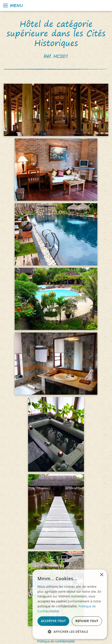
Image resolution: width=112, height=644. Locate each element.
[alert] (70, 604)
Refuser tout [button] (87, 621)
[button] (70, 632)
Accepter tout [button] (53, 621)
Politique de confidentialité (56, 641)
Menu (13, 5)
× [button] (101, 575)
